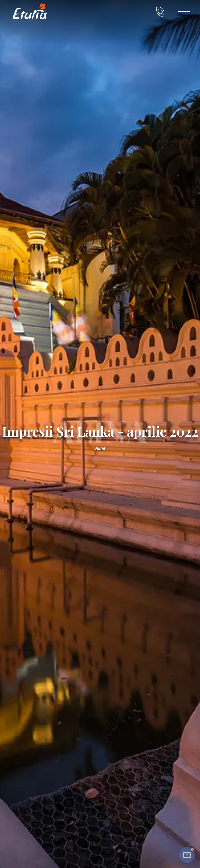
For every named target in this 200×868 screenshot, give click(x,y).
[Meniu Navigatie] (184, 11)
